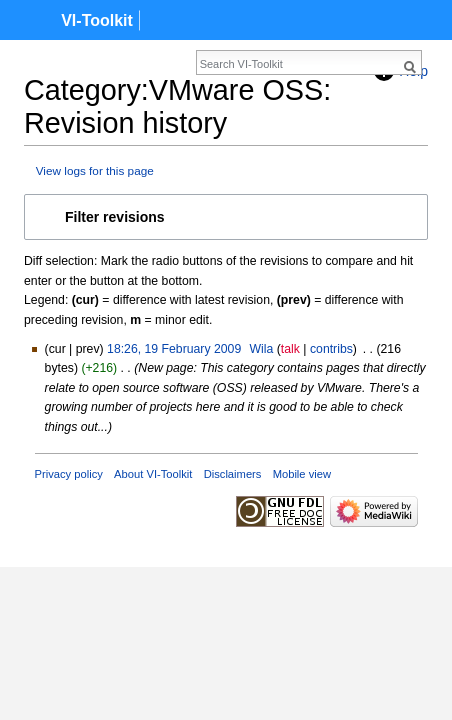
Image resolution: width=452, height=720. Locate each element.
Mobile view (302, 474)
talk (290, 349)
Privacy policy (69, 474)
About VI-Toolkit (153, 474)
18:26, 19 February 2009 (174, 349)
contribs (331, 349)
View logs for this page (95, 170)
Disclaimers (233, 474)
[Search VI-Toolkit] (215, 64)
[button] (226, 217)
